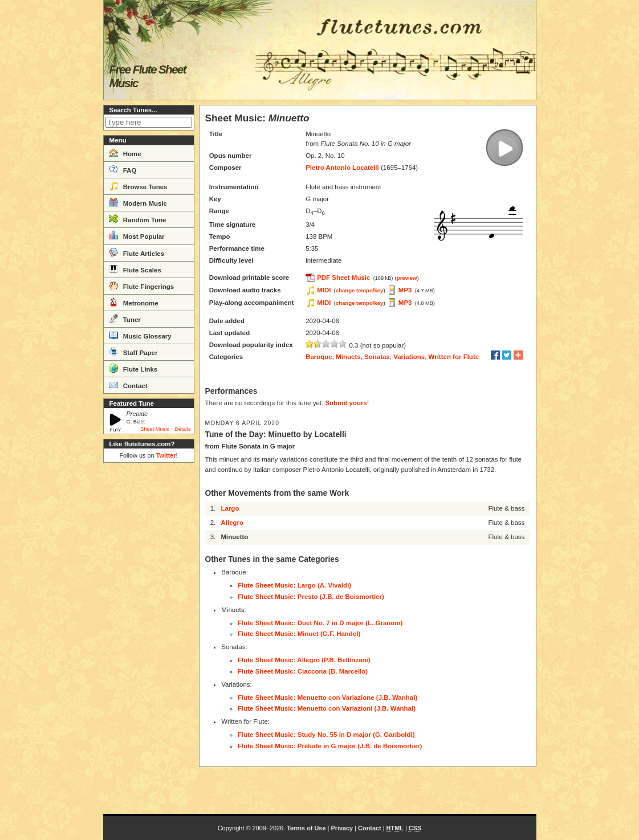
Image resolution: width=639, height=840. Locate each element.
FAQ (123, 169)
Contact (128, 385)
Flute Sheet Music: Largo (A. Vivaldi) (294, 585)
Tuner (125, 319)
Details (182, 429)
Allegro (232, 523)
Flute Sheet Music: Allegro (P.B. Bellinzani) (304, 660)
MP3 (405, 290)
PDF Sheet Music (343, 278)
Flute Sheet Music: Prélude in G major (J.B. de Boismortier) (330, 746)
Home (125, 153)
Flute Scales (135, 269)
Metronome (134, 302)
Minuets (348, 357)
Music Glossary (140, 335)
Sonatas (377, 357)
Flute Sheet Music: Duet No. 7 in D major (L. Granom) (320, 623)
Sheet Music (155, 429)
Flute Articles (137, 252)
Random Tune (138, 219)
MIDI (324, 290)
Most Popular (137, 235)
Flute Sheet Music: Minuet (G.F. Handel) (299, 634)
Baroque (319, 357)
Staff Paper (133, 352)
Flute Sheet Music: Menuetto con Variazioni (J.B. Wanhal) (327, 708)
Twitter (166, 455)
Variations (409, 357)
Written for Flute (454, 357)
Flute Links (133, 368)
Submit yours (346, 403)
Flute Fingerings (142, 286)
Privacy (342, 828)
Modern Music (138, 202)
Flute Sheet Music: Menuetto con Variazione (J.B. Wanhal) (327, 698)
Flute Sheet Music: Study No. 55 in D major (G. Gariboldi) (326, 735)
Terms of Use (306, 828)
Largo (230, 508)
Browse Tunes (138, 186)
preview (407, 278)
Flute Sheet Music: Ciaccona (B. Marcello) (303, 671)
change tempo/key (360, 290)
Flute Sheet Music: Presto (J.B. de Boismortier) (311, 597)
